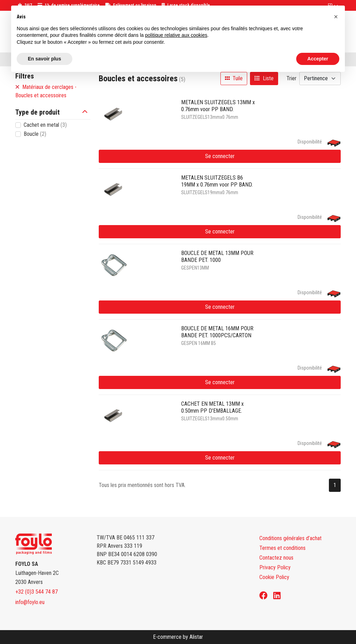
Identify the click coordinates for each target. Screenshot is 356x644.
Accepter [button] (318, 59)
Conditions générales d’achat (290, 538)
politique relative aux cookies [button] (176, 35)
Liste (264, 78)
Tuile (234, 78)
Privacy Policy (275, 567)
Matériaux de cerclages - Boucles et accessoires (46, 91)
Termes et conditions (282, 548)
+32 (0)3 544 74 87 (37, 592)
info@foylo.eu (30, 602)
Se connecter (220, 156)
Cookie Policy (274, 577)
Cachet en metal (45, 125)
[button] (86, 112)
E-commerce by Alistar (178, 637)
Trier (292, 78)
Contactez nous (276, 558)
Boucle (35, 134)
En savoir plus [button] (44, 59)
